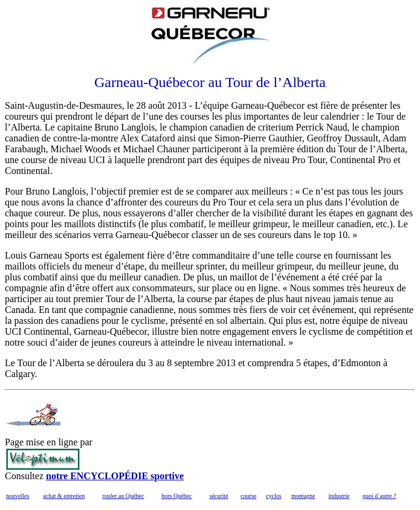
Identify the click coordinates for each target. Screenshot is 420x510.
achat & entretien (64, 496)
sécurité (219, 496)
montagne (303, 496)
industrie (339, 496)
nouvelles (18, 496)
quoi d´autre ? (380, 496)
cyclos (274, 496)
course (248, 496)
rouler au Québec (123, 496)
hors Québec (176, 496)
